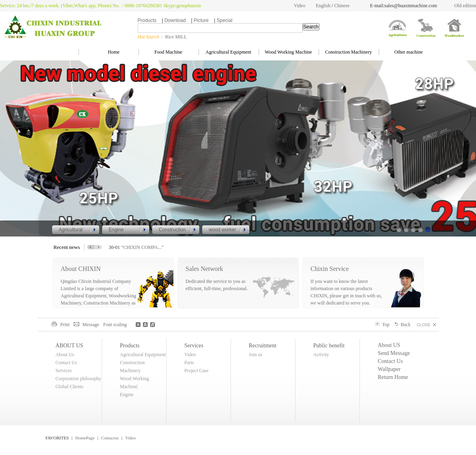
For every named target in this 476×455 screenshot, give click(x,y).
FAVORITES (57, 438)
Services (64, 371)
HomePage (85, 438)
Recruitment (263, 346)
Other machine (409, 52)
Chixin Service (330, 269)
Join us (256, 355)
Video (300, 6)
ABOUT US (69, 346)
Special (224, 20)
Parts (189, 363)
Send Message (394, 353)
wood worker (223, 230)
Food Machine (169, 52)
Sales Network (205, 269)
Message (86, 325)
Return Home (393, 377)
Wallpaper (389, 369)
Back (402, 325)
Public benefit (329, 346)
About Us (65, 355)
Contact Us (66, 363)
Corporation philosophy (78, 379)
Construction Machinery (348, 52)
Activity (321, 355)
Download (175, 20)
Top (382, 325)
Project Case (197, 371)
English (323, 6)
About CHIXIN (81, 269)
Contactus (110, 438)
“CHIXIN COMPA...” (143, 247)
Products (147, 20)
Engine (116, 230)
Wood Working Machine (289, 52)
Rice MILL (176, 37)
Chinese (342, 6)
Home (108, 52)
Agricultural (71, 230)
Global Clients (70, 387)
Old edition (465, 6)
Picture (201, 20)
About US (389, 345)
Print (61, 325)
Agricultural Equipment (228, 52)
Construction (172, 230)
